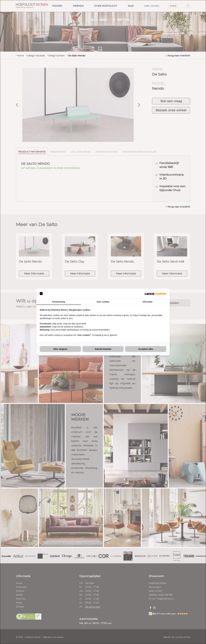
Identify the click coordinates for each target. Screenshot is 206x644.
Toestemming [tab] (58, 302)
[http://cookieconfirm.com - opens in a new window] (155, 294)
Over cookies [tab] (103, 302)
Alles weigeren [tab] (60, 349)
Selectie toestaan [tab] (103, 349)
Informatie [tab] (148, 302)
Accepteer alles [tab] (146, 349)
